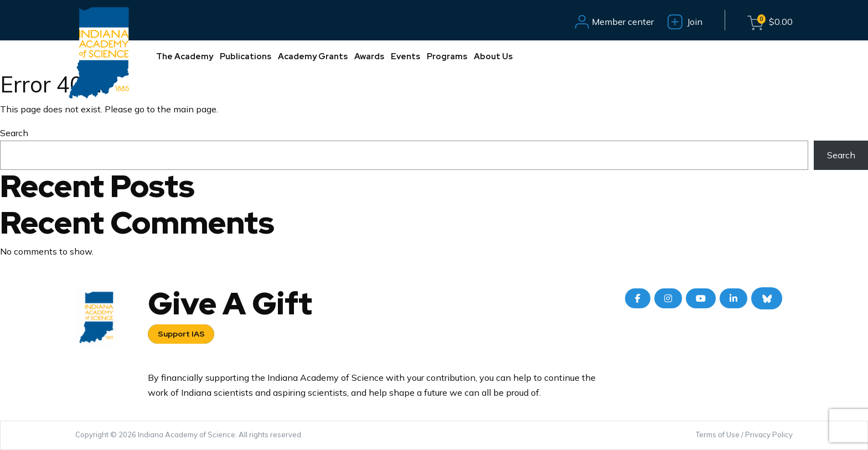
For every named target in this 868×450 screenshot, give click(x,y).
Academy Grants (313, 56)
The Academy (185, 56)
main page (195, 109)
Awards (369, 56)
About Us (493, 56)
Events (405, 56)
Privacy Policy (769, 435)
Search (14, 133)
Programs (447, 56)
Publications (246, 56)
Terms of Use (718, 435)
